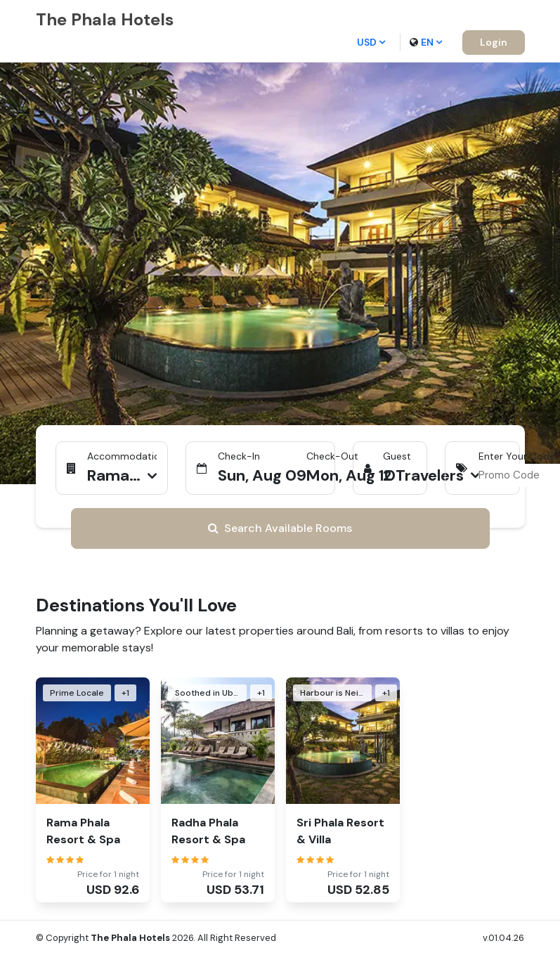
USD (371, 42)
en (426, 42)
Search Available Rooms (280, 528)
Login (494, 42)
